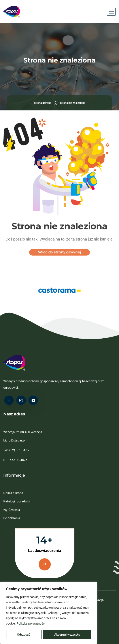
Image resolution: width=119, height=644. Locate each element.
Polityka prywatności (31, 623)
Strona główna (43, 103)
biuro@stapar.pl (14, 440)
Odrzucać (24, 635)
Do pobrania (12, 518)
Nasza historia (13, 493)
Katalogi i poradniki (16, 501)
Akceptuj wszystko (67, 635)
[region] (49, 613)
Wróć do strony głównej (59, 255)
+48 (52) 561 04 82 (16, 450)
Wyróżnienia (12, 510)
